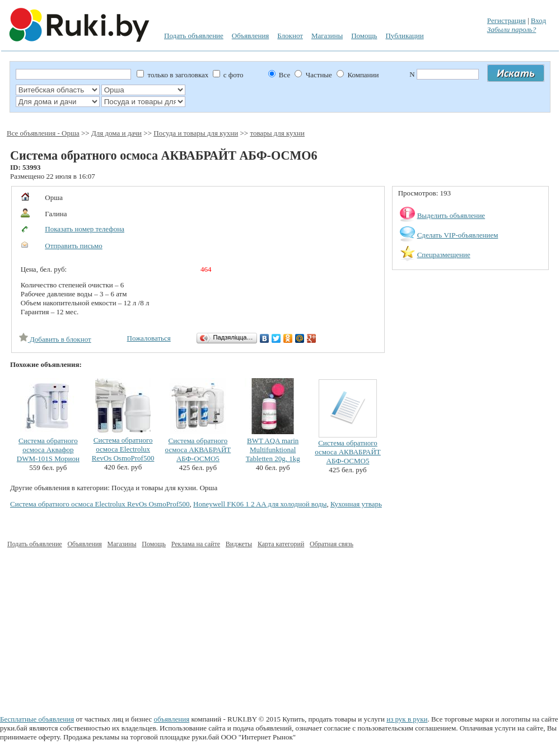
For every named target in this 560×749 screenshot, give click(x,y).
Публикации (404, 36)
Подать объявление (194, 36)
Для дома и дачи (116, 133)
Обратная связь (332, 544)
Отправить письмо (74, 246)
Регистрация (507, 20)
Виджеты (239, 544)
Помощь (364, 36)
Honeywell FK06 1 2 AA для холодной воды (260, 504)
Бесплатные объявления (37, 719)
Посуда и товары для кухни (196, 133)
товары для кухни (277, 133)
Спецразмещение (444, 255)
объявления (172, 719)
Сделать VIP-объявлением (458, 235)
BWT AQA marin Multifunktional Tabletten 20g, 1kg (273, 450)
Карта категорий (281, 544)
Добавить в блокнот (55, 339)
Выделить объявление (451, 215)
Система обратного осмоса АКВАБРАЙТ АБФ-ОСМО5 (198, 450)
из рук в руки (407, 719)
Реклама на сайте (196, 544)
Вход (538, 20)
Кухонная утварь (356, 504)
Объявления (251, 36)
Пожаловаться (149, 338)
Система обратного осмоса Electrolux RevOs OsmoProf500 (123, 449)
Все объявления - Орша (43, 133)
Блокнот (290, 36)
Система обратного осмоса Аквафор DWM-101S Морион (48, 450)
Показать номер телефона (85, 229)
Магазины (327, 36)
